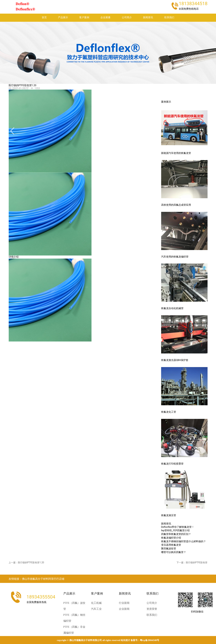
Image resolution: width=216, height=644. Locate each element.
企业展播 (105, 18)
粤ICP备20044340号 (150, 640)
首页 (44, 18)
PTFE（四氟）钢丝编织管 (74, 618)
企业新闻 (124, 609)
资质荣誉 (152, 609)
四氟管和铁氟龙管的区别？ (176, 534)
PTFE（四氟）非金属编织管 (74, 630)
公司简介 (127, 18)
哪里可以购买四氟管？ (174, 552)
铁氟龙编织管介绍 (171, 538)
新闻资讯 (148, 18)
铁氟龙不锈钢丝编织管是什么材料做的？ (184, 541)
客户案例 (84, 18)
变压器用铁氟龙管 (171, 545)
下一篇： (192, 562)
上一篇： (26, 562)
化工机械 (96, 603)
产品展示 (63, 18)
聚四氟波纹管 (169, 549)
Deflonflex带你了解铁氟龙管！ (178, 527)
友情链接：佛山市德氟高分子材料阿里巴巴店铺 (36, 579)
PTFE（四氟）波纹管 (74, 606)
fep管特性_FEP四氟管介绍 (175, 531)
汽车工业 (96, 609)
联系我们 (169, 18)
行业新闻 (124, 603)
